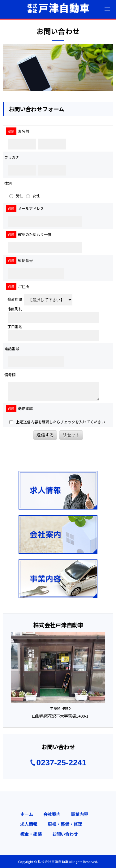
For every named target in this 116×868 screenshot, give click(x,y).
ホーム (27, 814)
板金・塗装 (31, 834)
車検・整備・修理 (65, 824)
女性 (33, 196)
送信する (45, 435)
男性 (16, 196)
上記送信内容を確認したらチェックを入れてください (57, 422)
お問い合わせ (65, 834)
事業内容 (79, 814)
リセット (71, 435)
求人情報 (29, 824)
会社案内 (52, 814)
